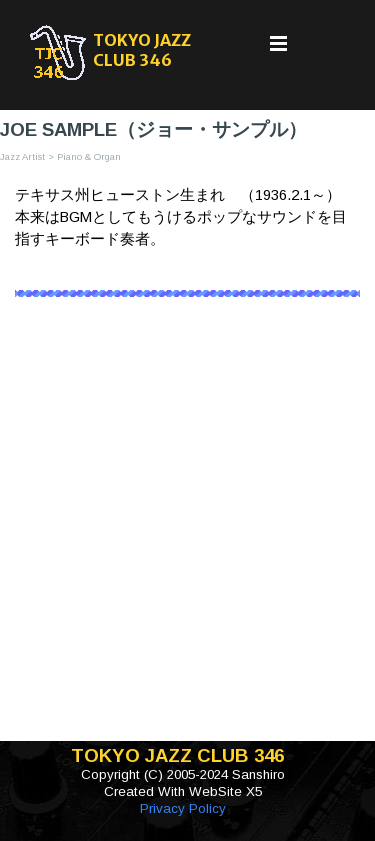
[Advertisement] (187, 533)
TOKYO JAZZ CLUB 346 (143, 50)
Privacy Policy (183, 808)
